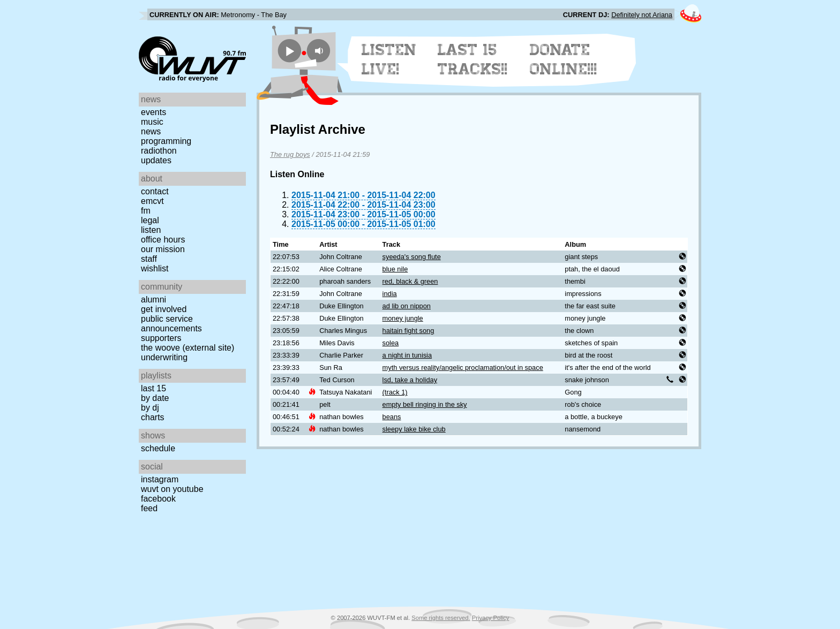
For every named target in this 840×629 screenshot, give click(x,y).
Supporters (161, 338)
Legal (150, 220)
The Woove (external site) (187, 348)
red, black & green (410, 281)
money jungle (403, 318)
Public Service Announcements (171, 324)
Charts (153, 417)
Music (152, 122)
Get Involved (164, 309)
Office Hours (163, 240)
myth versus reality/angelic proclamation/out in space (463, 367)
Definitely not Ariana (642, 15)
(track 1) (395, 392)
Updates (156, 160)
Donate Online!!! (564, 59)
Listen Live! (389, 59)
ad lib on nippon (407, 306)
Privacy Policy (491, 618)
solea (391, 343)
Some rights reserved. (441, 618)
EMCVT (152, 201)
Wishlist (155, 268)
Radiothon (159, 151)
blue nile (395, 269)
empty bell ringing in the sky (425, 404)
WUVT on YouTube (172, 489)
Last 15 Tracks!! (473, 59)
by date (155, 398)
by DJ (150, 408)
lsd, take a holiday (410, 380)
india (390, 294)
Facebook (158, 499)
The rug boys (290, 154)
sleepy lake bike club (414, 429)
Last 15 (153, 388)
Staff (149, 259)
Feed (149, 508)
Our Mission (163, 249)
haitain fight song (408, 331)
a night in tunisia (407, 355)
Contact (155, 191)
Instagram (160, 479)
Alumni (153, 300)
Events (153, 112)
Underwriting (164, 357)
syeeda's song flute (412, 257)
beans (392, 417)
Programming (166, 141)
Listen (151, 230)
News (151, 131)
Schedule (158, 448)
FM (146, 211)
